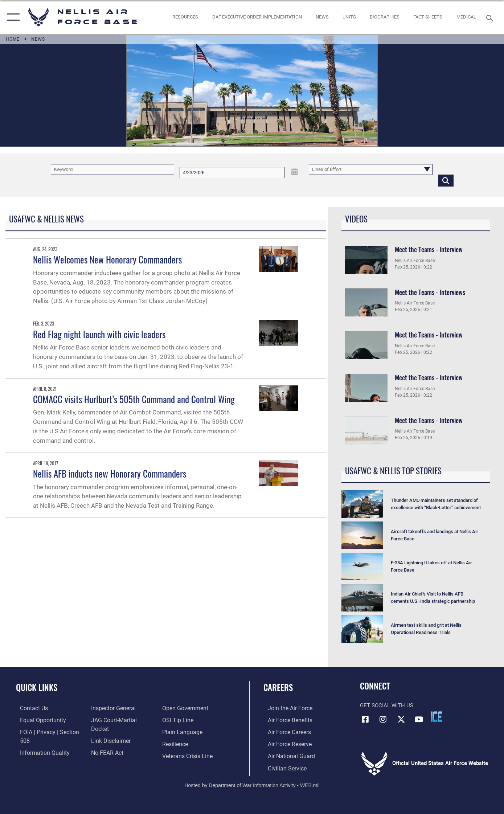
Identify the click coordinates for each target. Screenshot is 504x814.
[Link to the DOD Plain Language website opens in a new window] (182, 708)
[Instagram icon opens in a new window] (383, 719)
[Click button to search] (446, 180)
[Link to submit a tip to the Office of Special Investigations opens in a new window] (104, 755)
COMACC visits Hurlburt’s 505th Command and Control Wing (134, 399)
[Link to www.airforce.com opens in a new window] (285, 708)
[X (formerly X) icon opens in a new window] (401, 719)
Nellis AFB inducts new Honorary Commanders (110, 473)
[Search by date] (232, 173)
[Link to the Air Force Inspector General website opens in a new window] (37, 755)
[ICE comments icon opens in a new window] (437, 717)
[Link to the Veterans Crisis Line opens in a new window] (188, 732)
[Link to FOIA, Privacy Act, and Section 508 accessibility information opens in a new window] (49, 732)
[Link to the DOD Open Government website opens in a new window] (111, 743)
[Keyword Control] (113, 170)
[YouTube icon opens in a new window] (419, 719)
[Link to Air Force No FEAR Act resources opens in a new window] (105, 732)
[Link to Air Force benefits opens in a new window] (285, 720)
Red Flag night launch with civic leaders (99, 334)
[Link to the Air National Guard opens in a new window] (286, 755)
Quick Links (37, 687)
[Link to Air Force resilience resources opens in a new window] (176, 720)
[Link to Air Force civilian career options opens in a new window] (282, 767)
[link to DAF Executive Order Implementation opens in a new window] (257, 17)
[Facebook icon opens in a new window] (365, 719)
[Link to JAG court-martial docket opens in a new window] (121, 708)
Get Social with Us (387, 705)
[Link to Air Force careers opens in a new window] (285, 732)
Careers (278, 687)
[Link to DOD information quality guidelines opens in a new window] (39, 743)
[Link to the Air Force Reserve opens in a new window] (285, 743)
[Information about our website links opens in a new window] (108, 720)
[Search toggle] (491, 17)
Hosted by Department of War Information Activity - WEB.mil (252, 784)
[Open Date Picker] (295, 172)
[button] (12, 17)
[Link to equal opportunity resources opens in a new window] (38, 720)
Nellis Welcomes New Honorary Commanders (107, 259)
